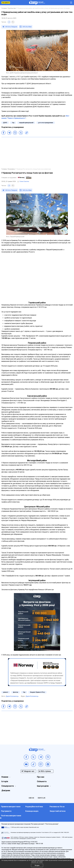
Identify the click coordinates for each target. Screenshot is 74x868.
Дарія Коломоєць (12, 696)
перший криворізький (26, 123)
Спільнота (42, 781)
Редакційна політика (34, 807)
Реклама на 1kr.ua (57, 807)
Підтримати (6, 3)
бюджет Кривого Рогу (37, 692)
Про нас (41, 777)
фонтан (16, 692)
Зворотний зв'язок (58, 811)
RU (13, 22)
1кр (13, 123)
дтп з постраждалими (46, 123)
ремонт (6, 692)
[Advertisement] (37, 152)
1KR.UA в (11, 27)
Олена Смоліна (24, 181)
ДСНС (5, 123)
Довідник (6, 790)
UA (9, 22)
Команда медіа (32, 811)
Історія (5, 781)
